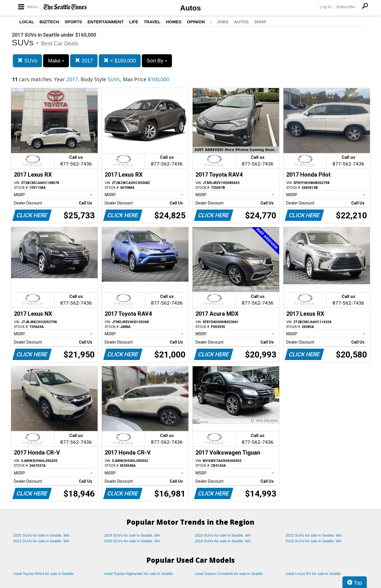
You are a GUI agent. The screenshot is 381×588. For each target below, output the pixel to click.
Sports (73, 22)
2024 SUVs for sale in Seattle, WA (132, 535)
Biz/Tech (49, 22)
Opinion (196, 22)
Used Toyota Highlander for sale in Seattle (139, 574)
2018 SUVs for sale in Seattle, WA (314, 541)
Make (56, 61)
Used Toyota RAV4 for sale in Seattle (44, 574)
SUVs (27, 61)
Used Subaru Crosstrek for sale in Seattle (229, 574)
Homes (174, 22)
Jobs (223, 22)
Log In (326, 7)
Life (134, 22)
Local (27, 22)
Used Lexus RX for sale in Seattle (313, 574)
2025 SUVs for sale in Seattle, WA (41, 535)
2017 (84, 61)
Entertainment (106, 22)
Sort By (157, 61)
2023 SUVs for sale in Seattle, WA (223, 535)
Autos (191, 8)
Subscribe (346, 7)
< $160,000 (120, 61)
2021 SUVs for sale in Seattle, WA (41, 541)
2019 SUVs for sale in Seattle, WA (223, 541)
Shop (260, 22)
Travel (152, 22)
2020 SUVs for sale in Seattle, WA (132, 541)
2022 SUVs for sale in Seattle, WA (314, 535)
